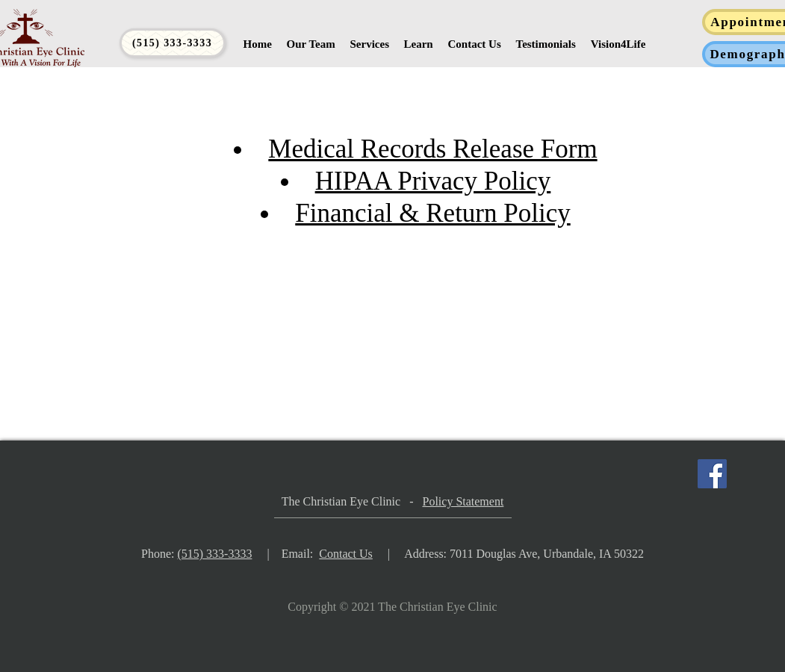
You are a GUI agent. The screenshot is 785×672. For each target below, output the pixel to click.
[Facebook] (712, 474)
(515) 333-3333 (214, 554)
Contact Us (346, 554)
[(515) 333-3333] (173, 43)
